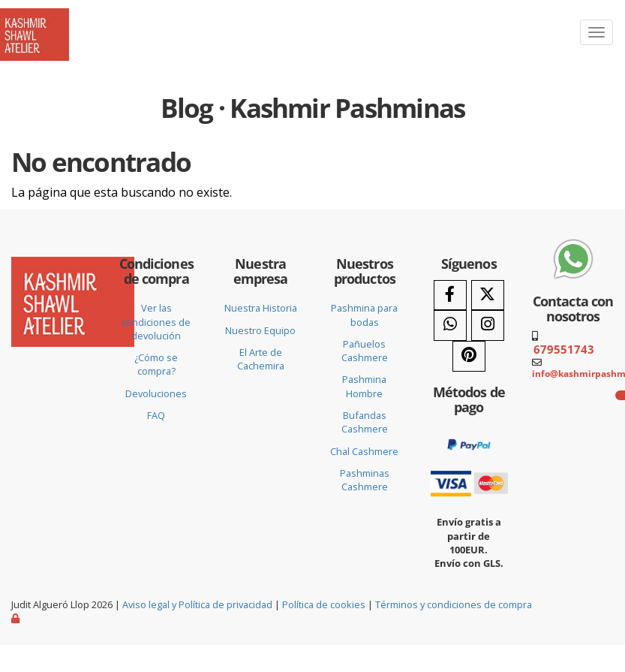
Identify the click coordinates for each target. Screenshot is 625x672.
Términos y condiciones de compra (454, 604)
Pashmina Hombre (364, 386)
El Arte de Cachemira (261, 359)
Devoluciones (156, 393)
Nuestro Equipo (260, 330)
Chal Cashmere (364, 451)
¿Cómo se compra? (156, 364)
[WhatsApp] (450, 325)
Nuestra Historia (261, 308)
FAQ (156, 415)
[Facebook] (450, 295)
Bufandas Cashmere (365, 422)
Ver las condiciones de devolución (156, 322)
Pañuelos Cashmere (365, 351)
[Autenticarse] (17, 618)
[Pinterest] (469, 356)
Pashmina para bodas (364, 315)
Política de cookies (324, 604)
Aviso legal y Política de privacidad (197, 604)
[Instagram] (488, 325)
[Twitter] (488, 295)
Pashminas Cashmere (365, 480)
